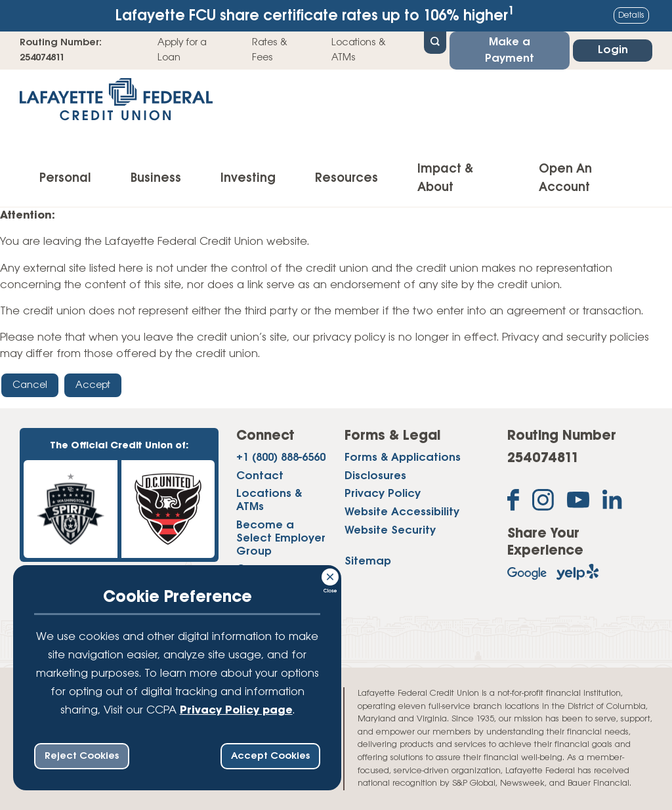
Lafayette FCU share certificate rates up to (315, 15)
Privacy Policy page (236, 711)
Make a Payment (510, 51)
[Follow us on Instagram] (543, 502)
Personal (65, 179)
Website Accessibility (402, 512)
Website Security (390, 531)
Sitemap (368, 562)
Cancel (30, 385)
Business (156, 179)
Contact (260, 476)
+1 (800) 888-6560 (281, 458)
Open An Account (565, 179)
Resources (346, 179)
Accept (93, 385)
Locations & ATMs (359, 50)
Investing (248, 179)
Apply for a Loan (182, 50)
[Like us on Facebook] (513, 502)
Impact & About (445, 179)
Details (631, 15)
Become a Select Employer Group (281, 539)
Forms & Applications (403, 458)
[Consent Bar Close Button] (331, 575)
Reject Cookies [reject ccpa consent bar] (82, 756)
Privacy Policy (383, 494)
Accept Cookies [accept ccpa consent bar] (270, 756)
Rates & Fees (270, 50)
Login (613, 50)
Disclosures (375, 476)
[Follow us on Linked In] (612, 502)
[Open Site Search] (435, 41)
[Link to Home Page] (116, 103)
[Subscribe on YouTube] (578, 502)
